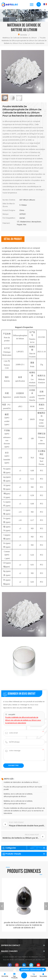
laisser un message (24, 975)
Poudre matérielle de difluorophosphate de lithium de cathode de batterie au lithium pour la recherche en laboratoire (23, 736)
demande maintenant (31, 970)
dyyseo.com (40, 960)
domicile (22, 35)
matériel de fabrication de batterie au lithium (21, 782)
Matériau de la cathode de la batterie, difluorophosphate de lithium (18, 795)
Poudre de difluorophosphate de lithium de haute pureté (23, 788)
